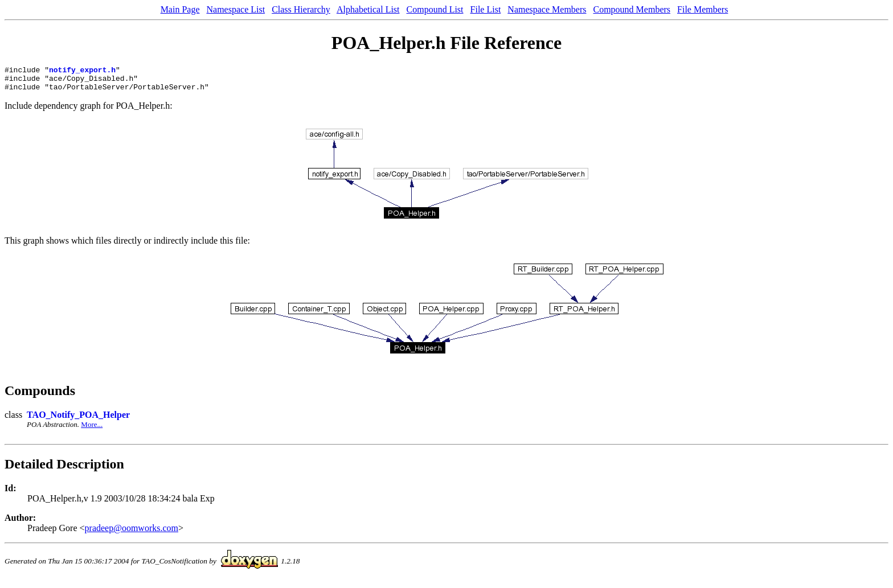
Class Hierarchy (301, 9)
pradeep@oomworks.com (132, 533)
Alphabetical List (368, 9)
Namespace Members (547, 9)
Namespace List (236, 9)
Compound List (435, 9)
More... (92, 429)
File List (486, 9)
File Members (702, 9)
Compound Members (632, 9)
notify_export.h (82, 71)
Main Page (180, 9)
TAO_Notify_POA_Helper (78, 420)
